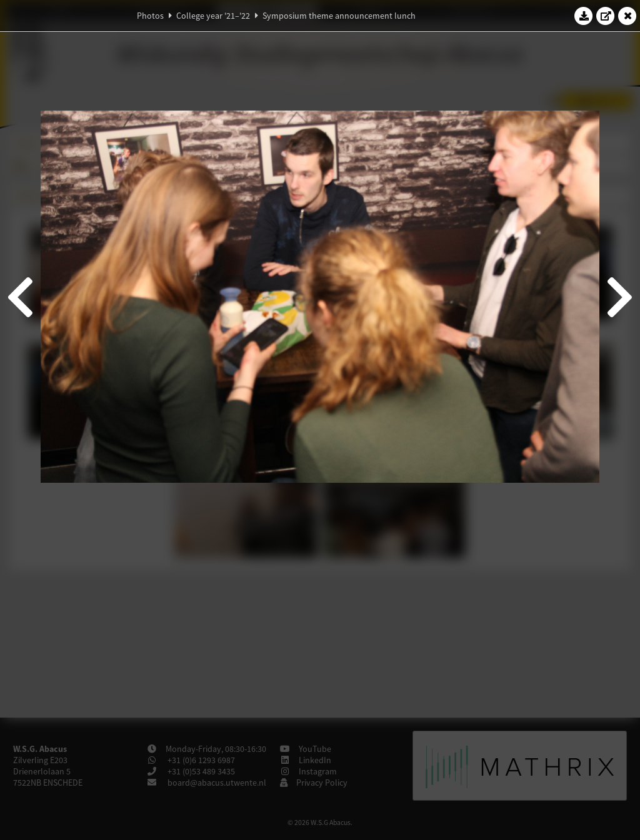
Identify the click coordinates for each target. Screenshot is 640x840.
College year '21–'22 (213, 16)
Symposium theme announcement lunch (339, 16)
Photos (150, 16)
